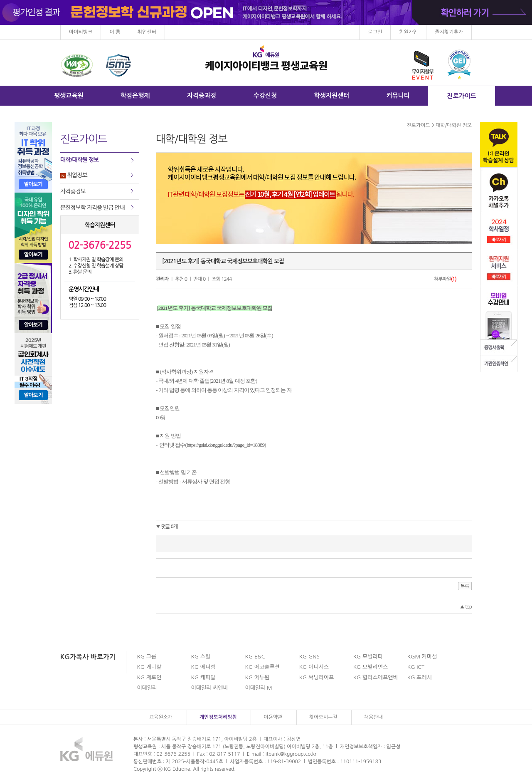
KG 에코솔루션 (262, 667)
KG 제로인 (149, 677)
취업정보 (74, 175)
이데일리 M (259, 688)
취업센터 (147, 32)
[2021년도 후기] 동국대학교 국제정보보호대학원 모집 (223, 261)
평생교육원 (69, 95)
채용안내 (373, 717)
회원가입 (408, 32)
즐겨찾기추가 (449, 32)
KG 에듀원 (257, 677)
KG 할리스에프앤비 (376, 677)
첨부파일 (445, 279)
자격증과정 (202, 95)
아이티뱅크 (81, 32)
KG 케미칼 (149, 667)
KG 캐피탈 (203, 677)
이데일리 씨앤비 (209, 688)
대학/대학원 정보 (79, 160)
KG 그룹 (147, 657)
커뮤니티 (398, 95)
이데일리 (147, 688)
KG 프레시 (420, 677)
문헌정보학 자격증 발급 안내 (92, 208)
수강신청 (265, 95)
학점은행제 (135, 95)
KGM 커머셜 (422, 657)
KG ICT (416, 667)
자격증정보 (73, 191)
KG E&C (255, 657)
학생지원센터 (332, 95)
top (466, 607)
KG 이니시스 (314, 667)
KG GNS (309, 657)
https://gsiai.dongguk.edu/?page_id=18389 (225, 445)
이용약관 (273, 717)
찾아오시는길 (323, 717)
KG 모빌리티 (368, 657)
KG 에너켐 (203, 667)
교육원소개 (161, 717)
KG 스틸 (201, 657)
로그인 (375, 32)
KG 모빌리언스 (371, 667)
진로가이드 (462, 96)
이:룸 (115, 32)
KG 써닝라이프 (316, 677)
